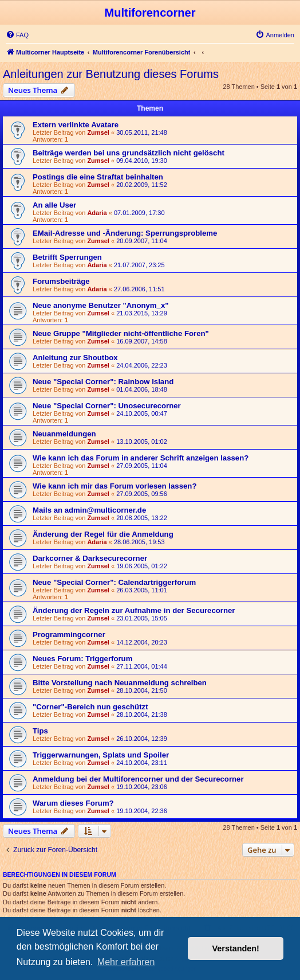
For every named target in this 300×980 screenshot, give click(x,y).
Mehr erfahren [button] (126, 962)
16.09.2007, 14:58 (142, 341)
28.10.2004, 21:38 (142, 714)
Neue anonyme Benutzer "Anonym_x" (100, 305)
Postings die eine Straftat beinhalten (98, 177)
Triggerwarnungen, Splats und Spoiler (101, 755)
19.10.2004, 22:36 (142, 811)
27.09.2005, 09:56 (142, 494)
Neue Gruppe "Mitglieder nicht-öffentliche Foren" (121, 333)
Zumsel (98, 132)
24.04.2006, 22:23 (142, 365)
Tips (40, 731)
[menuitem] (17, 35)
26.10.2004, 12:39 (142, 739)
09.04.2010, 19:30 (142, 161)
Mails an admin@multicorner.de (89, 510)
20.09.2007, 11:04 (142, 241)
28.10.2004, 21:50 (142, 690)
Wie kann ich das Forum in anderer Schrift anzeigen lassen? (141, 458)
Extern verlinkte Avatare (76, 125)
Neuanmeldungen (64, 434)
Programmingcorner (69, 635)
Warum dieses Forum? (73, 803)
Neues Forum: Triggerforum (82, 659)
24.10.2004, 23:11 (142, 763)
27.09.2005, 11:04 (142, 466)
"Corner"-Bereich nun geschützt (90, 707)
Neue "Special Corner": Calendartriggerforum (114, 582)
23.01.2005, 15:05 (142, 618)
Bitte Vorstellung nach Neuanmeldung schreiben (120, 683)
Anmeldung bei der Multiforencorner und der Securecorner (138, 779)
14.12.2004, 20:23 (142, 642)
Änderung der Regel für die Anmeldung (103, 534)
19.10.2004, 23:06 (142, 787)
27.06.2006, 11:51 (139, 289)
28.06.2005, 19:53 (139, 542)
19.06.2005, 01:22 (142, 566)
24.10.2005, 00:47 (142, 413)
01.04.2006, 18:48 (142, 389)
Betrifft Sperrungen (67, 257)
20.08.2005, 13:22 (142, 518)
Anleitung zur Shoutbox (75, 358)
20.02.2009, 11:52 (142, 185)
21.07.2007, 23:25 (139, 265)
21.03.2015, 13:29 (142, 313)
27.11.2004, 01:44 (142, 666)
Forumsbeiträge (61, 281)
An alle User (54, 205)
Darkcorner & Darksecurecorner (90, 558)
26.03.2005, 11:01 (142, 590)
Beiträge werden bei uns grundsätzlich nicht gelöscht (129, 153)
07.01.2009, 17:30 (139, 213)
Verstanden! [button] (236, 948)
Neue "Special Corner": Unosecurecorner (107, 406)
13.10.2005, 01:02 (142, 442)
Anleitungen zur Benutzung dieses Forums (111, 74)
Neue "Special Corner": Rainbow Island (103, 382)
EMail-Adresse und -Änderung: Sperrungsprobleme (125, 233)
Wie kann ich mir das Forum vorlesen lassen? (115, 486)
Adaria (97, 213)
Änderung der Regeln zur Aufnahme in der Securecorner (134, 610)
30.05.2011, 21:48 (142, 132)
